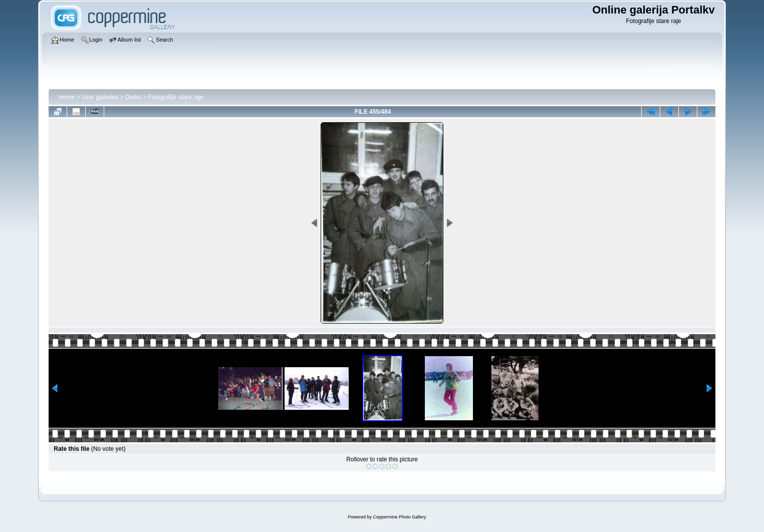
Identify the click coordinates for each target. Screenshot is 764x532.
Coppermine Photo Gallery (399, 517)
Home (67, 97)
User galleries (100, 97)
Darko (133, 97)
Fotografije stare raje (176, 97)
